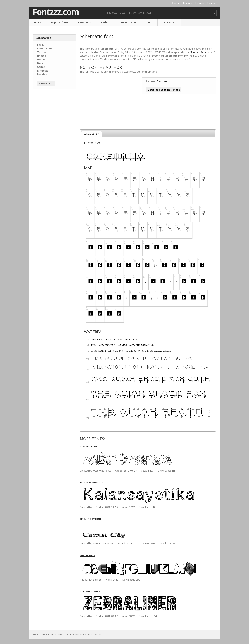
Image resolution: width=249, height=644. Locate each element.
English (176, 3)
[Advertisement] (54, 155)
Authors (106, 22)
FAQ (150, 22)
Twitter (97, 635)
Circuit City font (91, 519)
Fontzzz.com (56, 12)
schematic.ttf (91, 134)
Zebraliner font (90, 592)
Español (212, 3)
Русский (200, 3)
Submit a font (129, 22)
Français (188, 3)
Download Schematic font (164, 90)
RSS (90, 635)
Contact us (169, 22)
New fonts (85, 22)
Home (38, 22)
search (214, 13)
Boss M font (87, 555)
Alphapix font (89, 446)
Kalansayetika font (92, 483)
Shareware (164, 81)
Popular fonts (60, 22)
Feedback (81, 635)
